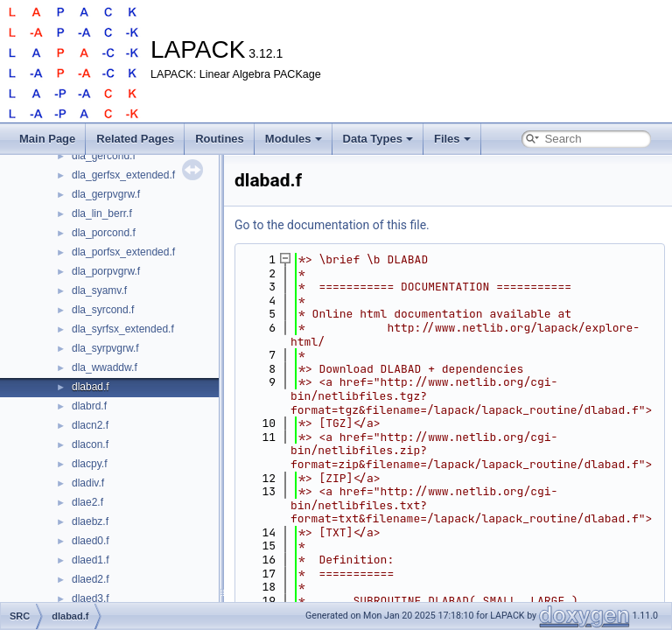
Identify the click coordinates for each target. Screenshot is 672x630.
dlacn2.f (90, 425)
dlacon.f (90, 444)
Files (452, 139)
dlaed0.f (91, 541)
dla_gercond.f (104, 156)
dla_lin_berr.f (102, 213)
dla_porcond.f (104, 233)
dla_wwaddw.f (105, 367)
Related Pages (135, 139)
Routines (220, 139)
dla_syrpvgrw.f (105, 348)
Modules (294, 139)
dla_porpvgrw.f (106, 271)
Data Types (378, 139)
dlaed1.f (91, 560)
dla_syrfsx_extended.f (123, 329)
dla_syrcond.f (103, 310)
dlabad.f (91, 387)
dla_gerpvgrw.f (106, 194)
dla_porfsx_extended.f (123, 252)
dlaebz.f (90, 521)
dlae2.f (87, 502)
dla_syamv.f (99, 290)
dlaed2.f (91, 579)
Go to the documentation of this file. (332, 225)
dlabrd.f (89, 406)
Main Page (47, 139)
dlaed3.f (91, 598)
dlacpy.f (89, 464)
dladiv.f (88, 483)
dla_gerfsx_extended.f (123, 175)
